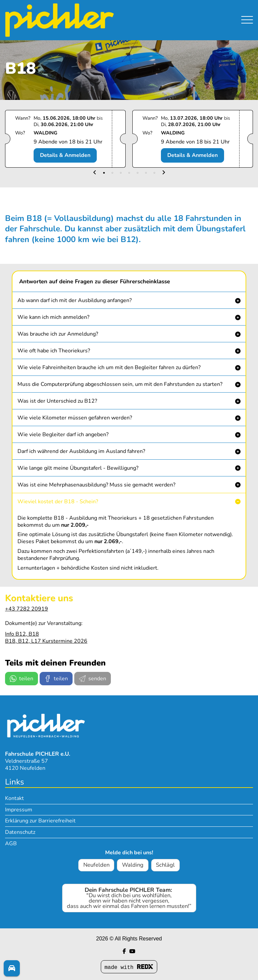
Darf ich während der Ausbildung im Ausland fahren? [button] (81, 451)
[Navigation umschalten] (247, 14)
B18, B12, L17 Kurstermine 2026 (46, 641)
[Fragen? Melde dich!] (12, 968)
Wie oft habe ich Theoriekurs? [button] (54, 351)
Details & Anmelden (65, 155)
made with (129, 967)
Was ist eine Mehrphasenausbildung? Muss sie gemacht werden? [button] (96, 485)
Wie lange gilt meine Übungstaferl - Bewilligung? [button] (78, 468)
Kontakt (14, 798)
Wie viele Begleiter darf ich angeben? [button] (63, 435)
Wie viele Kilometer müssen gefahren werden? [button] (75, 418)
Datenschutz (20, 832)
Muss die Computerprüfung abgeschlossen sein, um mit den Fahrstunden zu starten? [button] (120, 384)
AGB (11, 844)
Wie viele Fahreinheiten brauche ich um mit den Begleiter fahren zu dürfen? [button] (109, 367)
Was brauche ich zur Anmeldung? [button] (58, 334)
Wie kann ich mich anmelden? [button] (53, 317)
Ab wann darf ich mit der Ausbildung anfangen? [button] (75, 300)
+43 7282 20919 (27, 609)
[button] (95, 173)
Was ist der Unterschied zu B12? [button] (57, 401)
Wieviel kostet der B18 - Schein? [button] (58, 502)
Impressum (19, 810)
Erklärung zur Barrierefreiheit (40, 821)
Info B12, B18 (22, 634)
